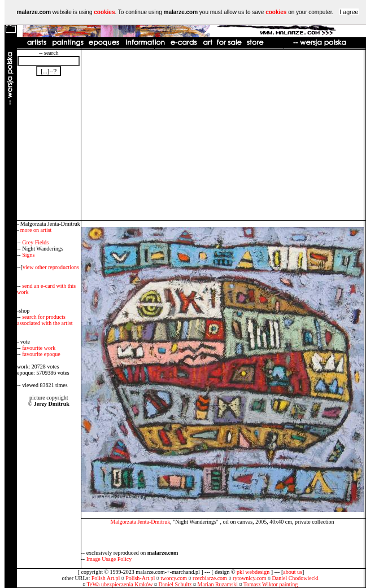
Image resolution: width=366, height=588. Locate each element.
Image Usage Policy (109, 559)
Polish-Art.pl (140, 578)
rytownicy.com (250, 578)
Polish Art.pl (106, 578)
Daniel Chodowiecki (295, 578)
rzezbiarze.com (210, 578)
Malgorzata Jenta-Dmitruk (140, 522)
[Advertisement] (223, 135)
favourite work (39, 348)
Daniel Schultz (175, 584)
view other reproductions (51, 267)
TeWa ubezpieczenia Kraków (120, 584)
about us (293, 572)
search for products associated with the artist (45, 320)
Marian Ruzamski (218, 584)
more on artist (36, 230)
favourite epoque (41, 354)
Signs (28, 255)
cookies (104, 12)
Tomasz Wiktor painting (271, 584)
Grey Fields (35, 242)
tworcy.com (174, 578)
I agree (349, 12)
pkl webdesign (253, 572)
